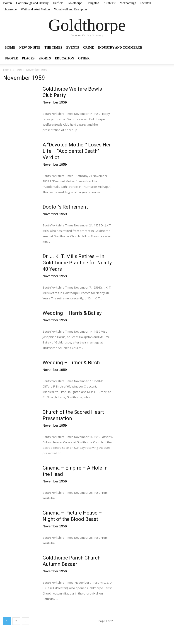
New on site (30, 48)
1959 (19, 70)
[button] (165, 48)
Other (84, 58)
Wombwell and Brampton (70, 9)
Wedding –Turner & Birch (71, 363)
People (12, 58)
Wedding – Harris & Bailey (72, 313)
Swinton (146, 3)
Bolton (7, 3)
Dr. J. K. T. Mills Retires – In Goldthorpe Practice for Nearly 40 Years (77, 263)
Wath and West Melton (35, 9)
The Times (53, 48)
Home (10, 48)
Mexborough (128, 3)
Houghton (93, 3)
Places (28, 58)
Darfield (58, 3)
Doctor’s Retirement (65, 207)
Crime (88, 48)
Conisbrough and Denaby (32, 3)
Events (72, 48)
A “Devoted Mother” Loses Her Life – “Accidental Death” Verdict (77, 151)
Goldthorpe (75, 3)
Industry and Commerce (120, 48)
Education (64, 58)
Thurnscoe (10, 9)
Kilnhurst (110, 3)
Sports (45, 58)
